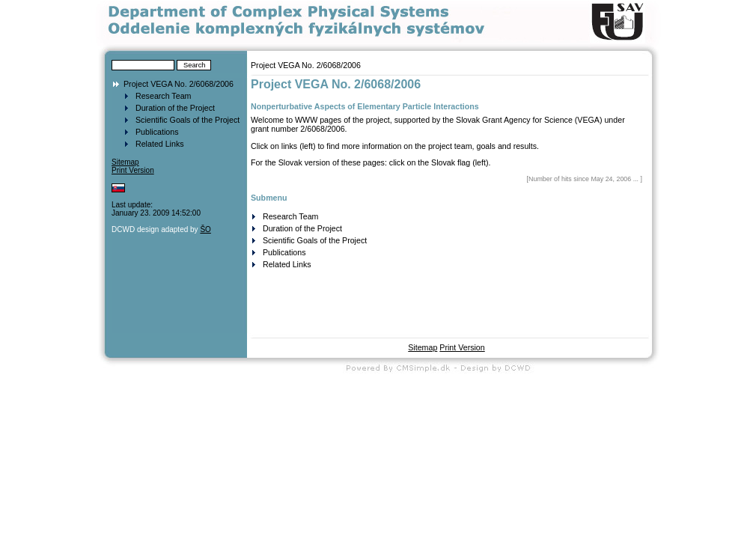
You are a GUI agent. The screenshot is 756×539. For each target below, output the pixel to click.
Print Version (133, 170)
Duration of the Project (175, 108)
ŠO (205, 229)
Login (121, 197)
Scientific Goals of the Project (188, 120)
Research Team (163, 96)
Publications (157, 132)
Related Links (160, 144)
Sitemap (125, 162)
